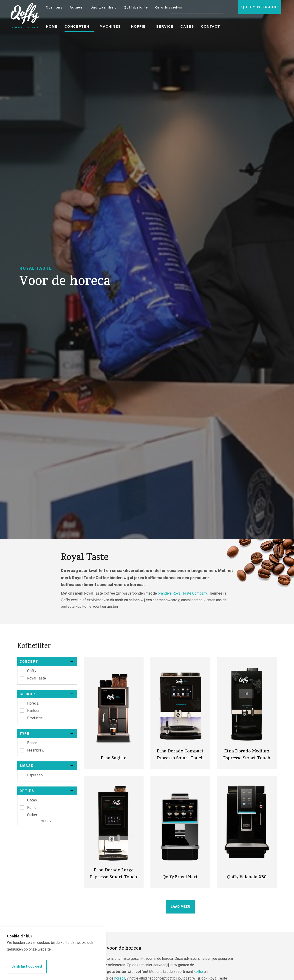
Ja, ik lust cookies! (27, 966)
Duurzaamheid (104, 7)
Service (165, 26)
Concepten (77, 26)
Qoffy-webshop (260, 7)
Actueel (77, 7)
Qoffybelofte (136, 7)
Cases (187, 26)
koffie (198, 972)
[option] (147, 269)
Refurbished (166, 7)
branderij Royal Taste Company (182, 593)
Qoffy (25, 16)
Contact (211, 26)
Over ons (54, 7)
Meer (47, 821)
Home (52, 26)
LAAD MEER (180, 907)
